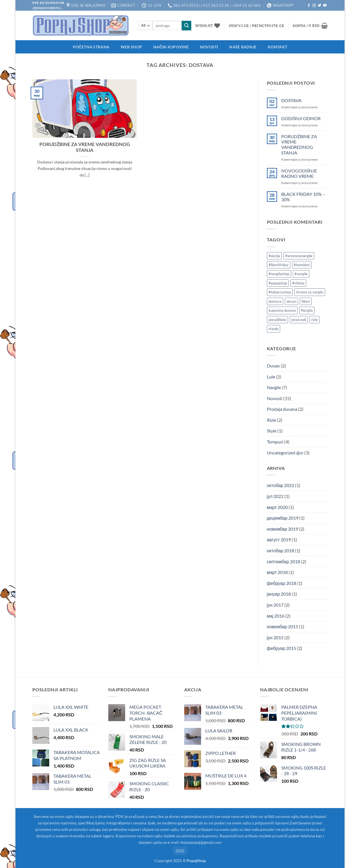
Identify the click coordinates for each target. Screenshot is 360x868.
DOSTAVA (291, 100)
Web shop (131, 47)
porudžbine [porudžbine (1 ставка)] (277, 320)
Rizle (272, 420)
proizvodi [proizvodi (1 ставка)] (299, 320)
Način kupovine (171, 47)
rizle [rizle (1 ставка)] (314, 320)
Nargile (274, 387)
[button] (256, 26)
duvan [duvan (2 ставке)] (292, 301)
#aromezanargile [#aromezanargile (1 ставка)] (299, 256)
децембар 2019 (283, 518)
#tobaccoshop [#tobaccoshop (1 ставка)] (280, 292)
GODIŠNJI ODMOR (301, 118)
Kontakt (277, 47)
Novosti (209, 47)
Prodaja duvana (282, 409)
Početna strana (91, 47)
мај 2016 (276, 616)
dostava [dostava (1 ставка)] (275, 301)
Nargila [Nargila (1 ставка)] (307, 310)
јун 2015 (275, 637)
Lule (271, 377)
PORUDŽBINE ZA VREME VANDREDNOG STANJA (85, 147)
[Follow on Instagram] (314, 6)
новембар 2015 (283, 626)
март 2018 (277, 572)
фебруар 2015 (282, 648)
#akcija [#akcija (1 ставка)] (274, 256)
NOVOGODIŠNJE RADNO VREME (299, 173)
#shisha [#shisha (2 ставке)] (298, 283)
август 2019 (279, 540)
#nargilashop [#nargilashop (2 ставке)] (279, 274)
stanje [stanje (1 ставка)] (274, 329)
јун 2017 (275, 605)
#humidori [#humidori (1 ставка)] (302, 265)
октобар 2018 (281, 550)
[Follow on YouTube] (325, 6)
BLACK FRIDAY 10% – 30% (303, 197)
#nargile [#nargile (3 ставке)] (301, 274)
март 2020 (277, 507)
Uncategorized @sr (285, 453)
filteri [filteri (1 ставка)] (306, 301)
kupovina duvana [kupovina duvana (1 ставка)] (282, 310)
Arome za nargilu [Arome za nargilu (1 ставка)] (310, 292)
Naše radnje (243, 47)
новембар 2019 (283, 529)
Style (272, 431)
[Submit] (186, 26)
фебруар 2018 (282, 583)
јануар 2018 (279, 594)
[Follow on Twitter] (319, 6)
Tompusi (275, 442)
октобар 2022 (281, 485)
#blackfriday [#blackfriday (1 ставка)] (279, 265)
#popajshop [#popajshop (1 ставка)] (278, 283)
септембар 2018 (283, 561)
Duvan (273, 366)
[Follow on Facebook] (309, 6)
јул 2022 (275, 496)
